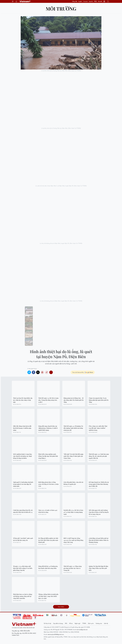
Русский (100, 1)
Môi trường (61, 9)
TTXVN (84, 623)
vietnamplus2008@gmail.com (56, 634)
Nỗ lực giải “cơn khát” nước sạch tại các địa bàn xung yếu (23, 539)
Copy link (47, 372)
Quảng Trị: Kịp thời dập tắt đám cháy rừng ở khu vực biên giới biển (98, 568)
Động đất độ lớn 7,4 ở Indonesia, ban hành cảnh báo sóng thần (48, 567)
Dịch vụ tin (91, 623)
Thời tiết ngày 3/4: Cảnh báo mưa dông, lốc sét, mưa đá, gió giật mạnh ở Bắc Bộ (99, 456)
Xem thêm (61, 607)
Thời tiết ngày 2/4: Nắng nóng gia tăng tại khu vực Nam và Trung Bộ (73, 568)
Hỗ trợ (71, 623)
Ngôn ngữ (77, 623)
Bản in (42, 372)
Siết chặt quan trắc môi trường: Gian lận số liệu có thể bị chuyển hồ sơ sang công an (99, 512)
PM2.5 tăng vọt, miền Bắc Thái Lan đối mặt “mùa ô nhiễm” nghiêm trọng (98, 428)
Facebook (34, 372)
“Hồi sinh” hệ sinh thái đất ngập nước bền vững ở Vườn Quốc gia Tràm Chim (73, 456)
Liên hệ (106, 623)
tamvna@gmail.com (82, 630)
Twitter (38, 372)
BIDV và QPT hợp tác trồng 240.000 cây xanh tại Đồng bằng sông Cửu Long (73, 540)
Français (85, 1)
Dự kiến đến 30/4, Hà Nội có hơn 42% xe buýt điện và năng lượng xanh (73, 512)
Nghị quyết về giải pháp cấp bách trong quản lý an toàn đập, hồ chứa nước (23, 484)
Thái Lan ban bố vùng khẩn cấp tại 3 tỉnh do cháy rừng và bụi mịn (23, 400)
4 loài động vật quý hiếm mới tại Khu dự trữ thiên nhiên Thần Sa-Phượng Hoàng (99, 540)
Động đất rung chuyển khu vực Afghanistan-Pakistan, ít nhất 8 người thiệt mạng (48, 428)
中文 (95, 1)
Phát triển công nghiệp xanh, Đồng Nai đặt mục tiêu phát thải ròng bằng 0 (48, 456)
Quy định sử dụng (58, 623)
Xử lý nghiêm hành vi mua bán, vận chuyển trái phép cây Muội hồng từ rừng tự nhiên (23, 456)
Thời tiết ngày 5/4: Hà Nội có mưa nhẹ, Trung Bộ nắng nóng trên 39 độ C (48, 400)
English (80, 1)
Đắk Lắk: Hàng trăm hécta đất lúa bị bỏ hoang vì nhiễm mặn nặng (22, 428)
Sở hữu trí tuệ (47, 623)
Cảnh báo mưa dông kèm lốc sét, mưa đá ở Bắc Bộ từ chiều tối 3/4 (23, 511)
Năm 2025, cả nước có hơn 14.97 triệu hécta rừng (48, 511)
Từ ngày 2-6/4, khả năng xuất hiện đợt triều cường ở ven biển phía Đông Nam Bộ (23, 568)
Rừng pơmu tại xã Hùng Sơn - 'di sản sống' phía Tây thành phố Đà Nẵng (74, 400)
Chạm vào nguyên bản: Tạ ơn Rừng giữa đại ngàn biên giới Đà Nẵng (99, 400)
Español (91, 1)
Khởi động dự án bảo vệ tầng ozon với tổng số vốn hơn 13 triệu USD (48, 484)
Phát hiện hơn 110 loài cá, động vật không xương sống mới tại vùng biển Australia (23, 596)
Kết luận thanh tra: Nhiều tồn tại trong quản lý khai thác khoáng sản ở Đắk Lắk (99, 484)
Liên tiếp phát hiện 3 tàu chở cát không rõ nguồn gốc (73, 483)
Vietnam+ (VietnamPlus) (25, 1)
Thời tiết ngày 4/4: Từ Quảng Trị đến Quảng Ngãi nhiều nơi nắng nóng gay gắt (73, 428)
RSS (66, 623)
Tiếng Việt (75, 1)
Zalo (29, 372)
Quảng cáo (99, 623)
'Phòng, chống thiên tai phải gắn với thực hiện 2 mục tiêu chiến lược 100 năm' (48, 596)
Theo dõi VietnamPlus (78, 372)
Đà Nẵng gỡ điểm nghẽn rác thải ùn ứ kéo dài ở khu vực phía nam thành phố (48, 540)
